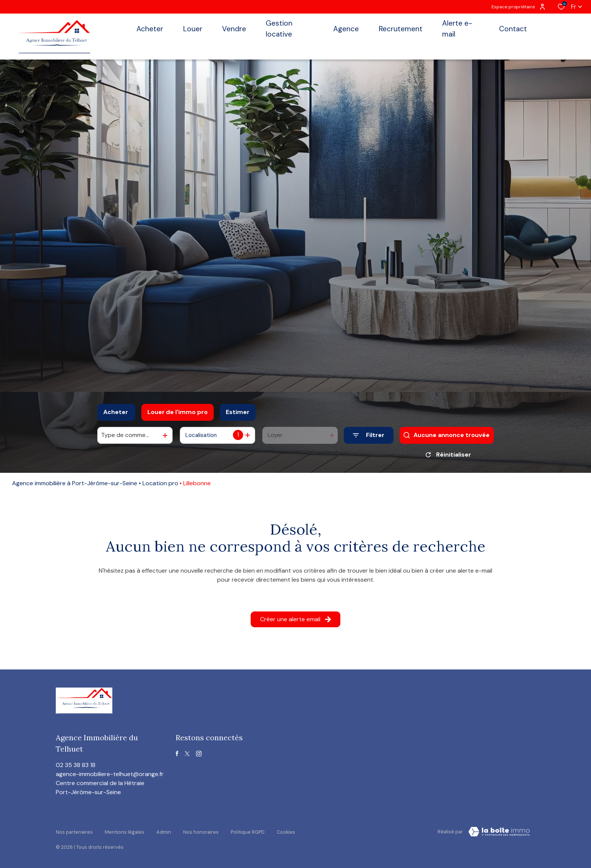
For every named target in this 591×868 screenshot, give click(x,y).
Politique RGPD (248, 833)
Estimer (238, 412)
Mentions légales (125, 833)
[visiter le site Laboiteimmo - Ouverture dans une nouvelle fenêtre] (499, 834)
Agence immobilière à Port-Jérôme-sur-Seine (75, 486)
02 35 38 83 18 (76, 768)
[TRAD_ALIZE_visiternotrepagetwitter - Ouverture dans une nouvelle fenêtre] (187, 756)
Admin (164, 833)
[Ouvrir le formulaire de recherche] (369, 435)
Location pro (160, 486)
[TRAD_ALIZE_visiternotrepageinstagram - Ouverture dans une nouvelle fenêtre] (199, 756)
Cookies (286, 833)
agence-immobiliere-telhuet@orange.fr (110, 777)
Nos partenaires (74, 833)
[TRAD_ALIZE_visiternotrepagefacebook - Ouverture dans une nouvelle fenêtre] (177, 756)
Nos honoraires (201, 833)
